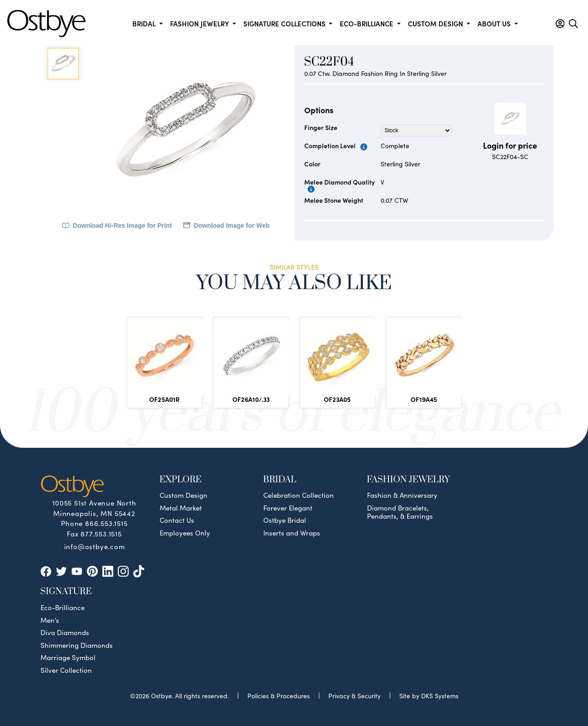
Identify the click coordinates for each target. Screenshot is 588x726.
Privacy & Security (354, 696)
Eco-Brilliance (63, 607)
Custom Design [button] (436, 23)
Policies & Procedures (279, 696)
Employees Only (185, 533)
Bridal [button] (145, 23)
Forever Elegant (288, 508)
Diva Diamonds (65, 632)
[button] (560, 24)
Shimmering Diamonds (77, 645)
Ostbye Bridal (285, 520)
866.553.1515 (106, 523)
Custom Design (183, 495)
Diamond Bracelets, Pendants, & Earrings (400, 512)
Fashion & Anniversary (402, 495)
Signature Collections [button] (285, 23)
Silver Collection (66, 670)
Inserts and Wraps (292, 533)
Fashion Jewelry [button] (200, 23)
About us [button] (495, 23)
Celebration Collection (299, 495)
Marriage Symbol (68, 657)
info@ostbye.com (95, 546)
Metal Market (181, 508)
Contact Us (177, 520)
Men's (50, 620)
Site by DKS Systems (429, 696)
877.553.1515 (101, 533)
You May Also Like (294, 282)
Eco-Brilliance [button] (367, 23)
